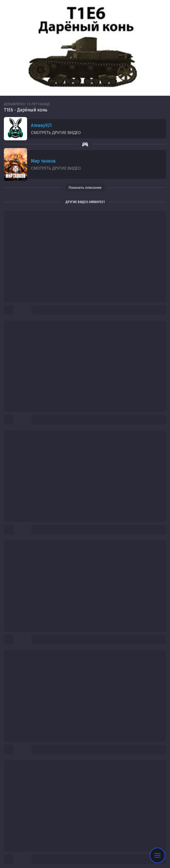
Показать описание (85, 187)
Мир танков (43, 161)
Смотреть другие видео (56, 133)
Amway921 (41, 125)
